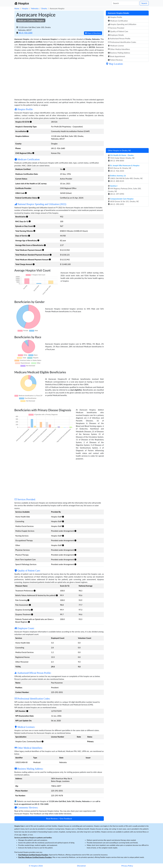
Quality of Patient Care (118, 31)
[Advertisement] (59, 79)
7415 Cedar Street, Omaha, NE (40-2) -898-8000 (121, 158)
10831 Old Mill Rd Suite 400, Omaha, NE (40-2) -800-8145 (125, 178)
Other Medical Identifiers (119, 49)
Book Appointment (117, 56)
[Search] (125, 3)
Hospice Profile (115, 17)
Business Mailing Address (119, 53)
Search (144, 3)
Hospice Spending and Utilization (122, 24)
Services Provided (116, 28)
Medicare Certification (118, 21)
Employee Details (116, 35)
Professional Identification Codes (122, 42)
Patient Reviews (115, 60)
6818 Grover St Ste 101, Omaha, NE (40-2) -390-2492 (123, 201)
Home (17, 8)
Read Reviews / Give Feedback (59, 818)
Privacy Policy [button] (127, 866)
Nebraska (35, 8)
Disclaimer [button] (81, 866)
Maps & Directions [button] (93, 33)
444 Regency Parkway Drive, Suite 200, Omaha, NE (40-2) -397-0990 (125, 190)
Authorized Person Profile (119, 38)
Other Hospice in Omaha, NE (119, 150)
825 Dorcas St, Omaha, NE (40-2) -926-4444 (124, 168)
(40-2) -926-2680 (25, 33)
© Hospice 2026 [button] (36, 866)
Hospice (25, 8)
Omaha (44, 8)
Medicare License (116, 46)
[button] (31, 122)
